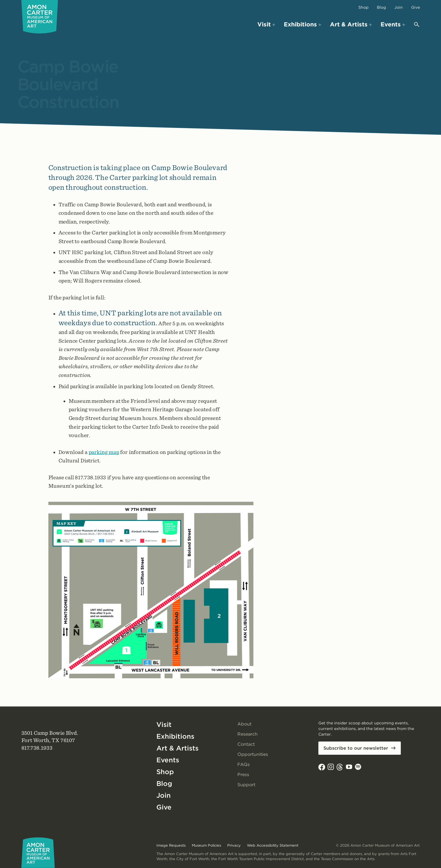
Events (168, 760)
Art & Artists (177, 748)
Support (246, 785)
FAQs (244, 764)
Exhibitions (175, 736)
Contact (246, 744)
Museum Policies (206, 845)
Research (247, 734)
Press (243, 775)
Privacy (234, 845)
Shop (363, 7)
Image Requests (171, 845)
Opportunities (253, 754)
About (244, 724)
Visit (164, 725)
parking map (104, 452)
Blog (381, 7)
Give (416, 7)
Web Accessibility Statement (273, 845)
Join (399, 7)
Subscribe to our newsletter (356, 748)
